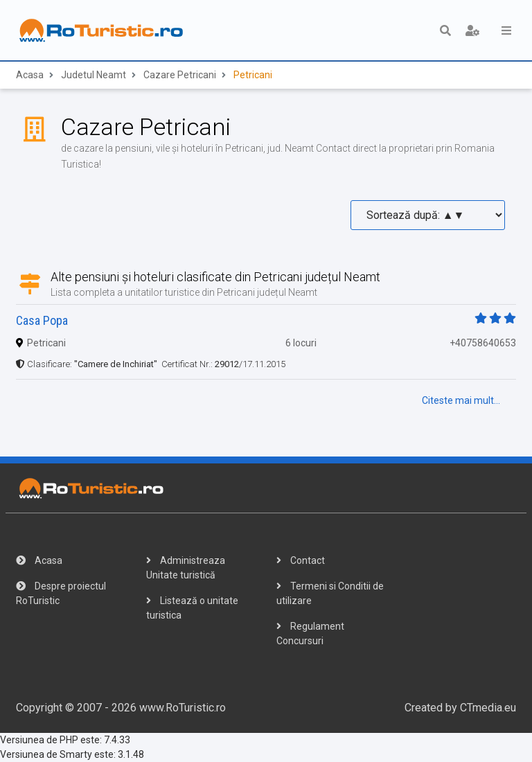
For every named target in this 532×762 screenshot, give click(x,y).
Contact (301, 560)
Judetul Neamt (94, 76)
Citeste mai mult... (461, 400)
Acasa (30, 76)
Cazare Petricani (180, 76)
